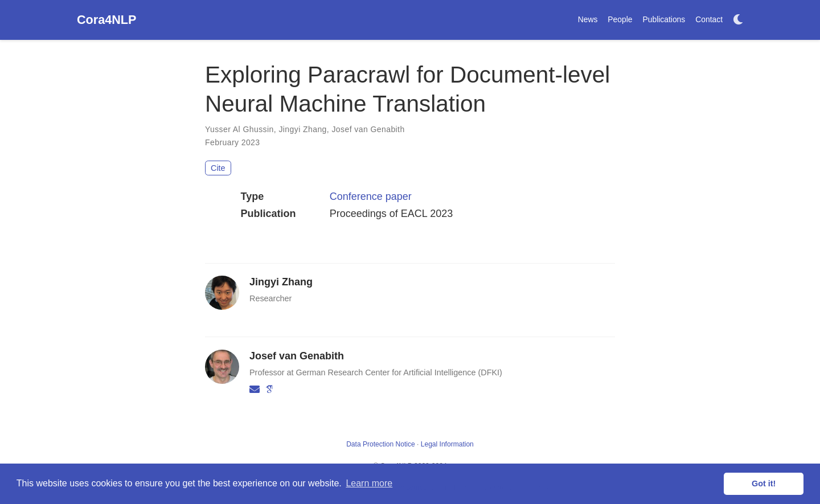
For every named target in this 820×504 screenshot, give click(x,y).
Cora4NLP (106, 20)
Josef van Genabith (368, 129)
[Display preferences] (738, 20)
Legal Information (447, 444)
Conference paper (371, 196)
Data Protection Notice (381, 444)
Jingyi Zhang (302, 129)
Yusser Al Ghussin (239, 129)
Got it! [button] (764, 483)
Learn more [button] (369, 483)
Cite (218, 168)
